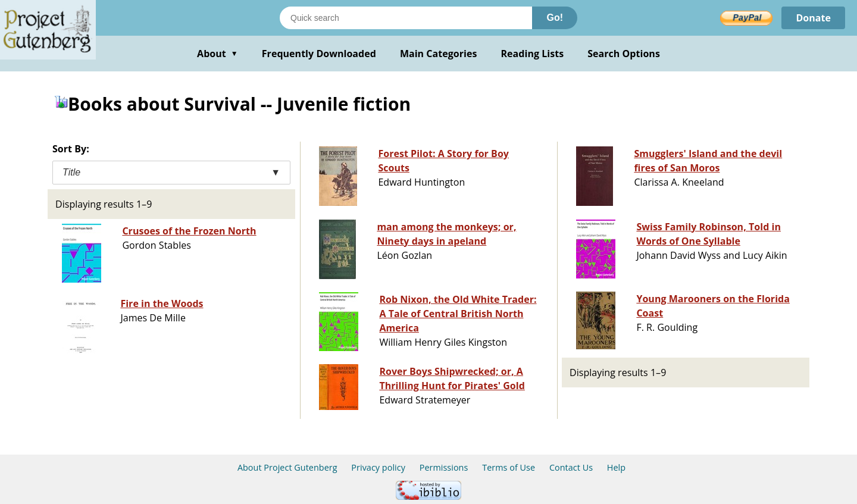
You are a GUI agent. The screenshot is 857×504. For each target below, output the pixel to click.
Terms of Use (509, 467)
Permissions (444, 467)
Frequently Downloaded (319, 54)
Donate (813, 18)
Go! (555, 18)
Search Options (624, 54)
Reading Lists (533, 54)
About (218, 54)
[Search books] (406, 18)
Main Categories (439, 54)
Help (616, 467)
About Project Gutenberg (287, 467)
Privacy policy (378, 467)
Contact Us (571, 467)
